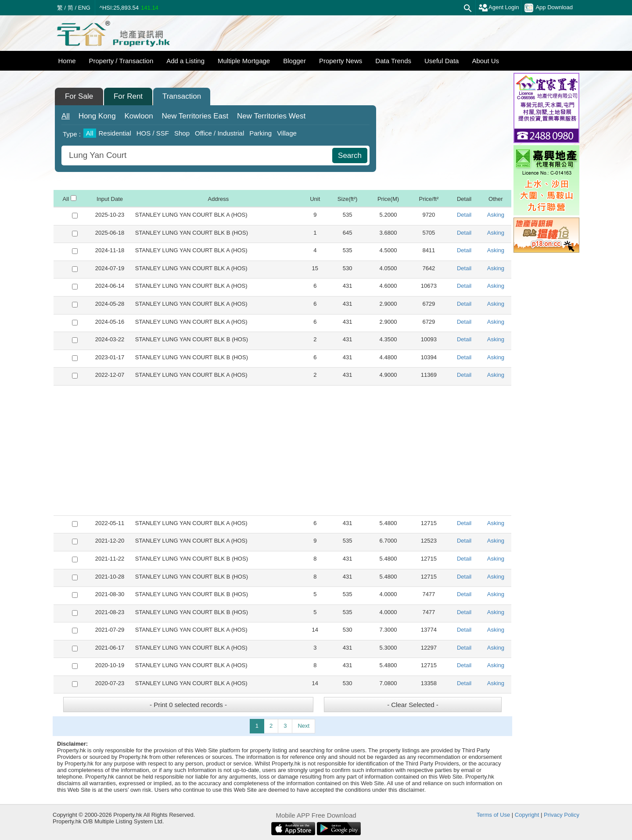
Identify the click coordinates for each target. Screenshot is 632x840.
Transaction (182, 96)
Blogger (294, 61)
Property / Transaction (121, 61)
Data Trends (393, 61)
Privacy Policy (562, 815)
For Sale (79, 96)
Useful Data (442, 61)
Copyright (527, 815)
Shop (182, 133)
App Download (549, 8)
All (66, 116)
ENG (84, 8)
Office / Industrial (219, 133)
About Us (485, 61)
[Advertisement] (282, 450)
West (271, 116)
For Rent (128, 96)
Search (350, 155)
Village (287, 133)
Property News (341, 61)
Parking (260, 133)
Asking (496, 215)
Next (303, 726)
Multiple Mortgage (244, 61)
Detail (464, 215)
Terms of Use (494, 815)
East (195, 116)
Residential (115, 133)
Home (67, 61)
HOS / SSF (153, 133)
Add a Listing (185, 61)
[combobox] (198, 155)
